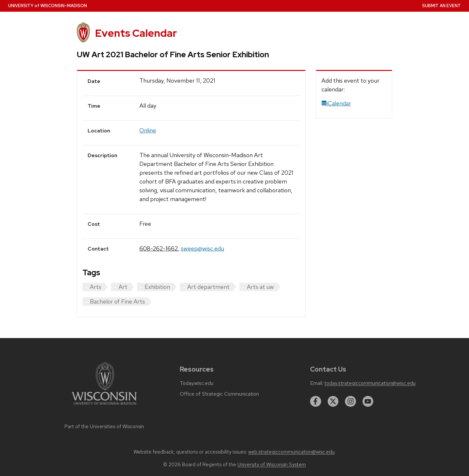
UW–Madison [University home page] (48, 6)
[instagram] (350, 401)
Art (123, 287)
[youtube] (368, 401)
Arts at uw (260, 287)
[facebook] (316, 401)
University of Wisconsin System (272, 465)
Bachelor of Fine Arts (117, 301)
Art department (208, 287)
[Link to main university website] (104, 406)
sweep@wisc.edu (202, 248)
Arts (96, 287)
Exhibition (157, 287)
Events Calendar (136, 33)
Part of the (104, 427)
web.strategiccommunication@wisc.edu (291, 452)
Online (148, 130)
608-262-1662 (159, 248)
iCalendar (336, 103)
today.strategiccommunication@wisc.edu (370, 383)
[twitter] (333, 401)
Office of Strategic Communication (219, 394)
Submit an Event (441, 6)
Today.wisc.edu (197, 383)
